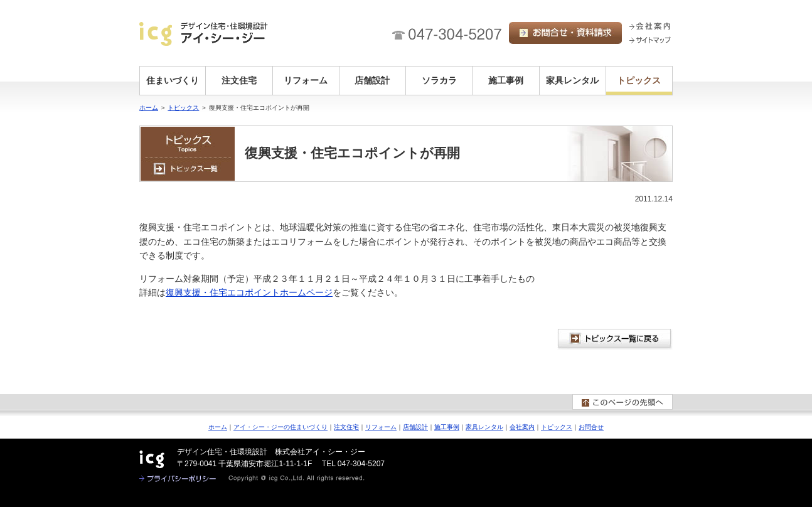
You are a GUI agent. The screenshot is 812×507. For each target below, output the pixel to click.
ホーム (149, 108)
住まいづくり (173, 80)
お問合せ (591, 427)
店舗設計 (372, 80)
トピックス (639, 80)
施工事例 (506, 80)
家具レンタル (572, 80)
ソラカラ (439, 80)
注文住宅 (239, 80)
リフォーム (306, 80)
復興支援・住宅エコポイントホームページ (249, 292)
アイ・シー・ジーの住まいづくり (280, 427)
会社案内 (522, 427)
